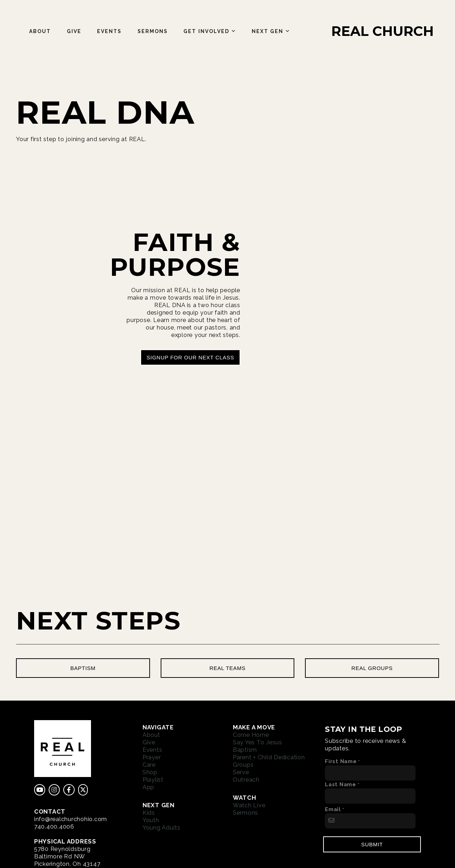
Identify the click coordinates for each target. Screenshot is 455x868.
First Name (341, 761)
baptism (83, 668)
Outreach (246, 779)
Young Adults (162, 827)
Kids (149, 813)
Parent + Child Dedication (269, 757)
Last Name (341, 784)
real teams (227, 668)
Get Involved (210, 31)
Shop (150, 772)
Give (74, 31)
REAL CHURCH (382, 31)
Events (109, 31)
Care (149, 765)
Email (333, 809)
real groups (372, 668)
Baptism (245, 750)
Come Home (251, 735)
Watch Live (249, 805)
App (148, 787)
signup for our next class (190, 357)
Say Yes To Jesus (258, 742)
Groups (243, 765)
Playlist (153, 779)
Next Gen (271, 31)
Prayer (152, 757)
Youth (151, 820)
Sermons (153, 31)
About (40, 31)
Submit (372, 844)
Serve (241, 772)
